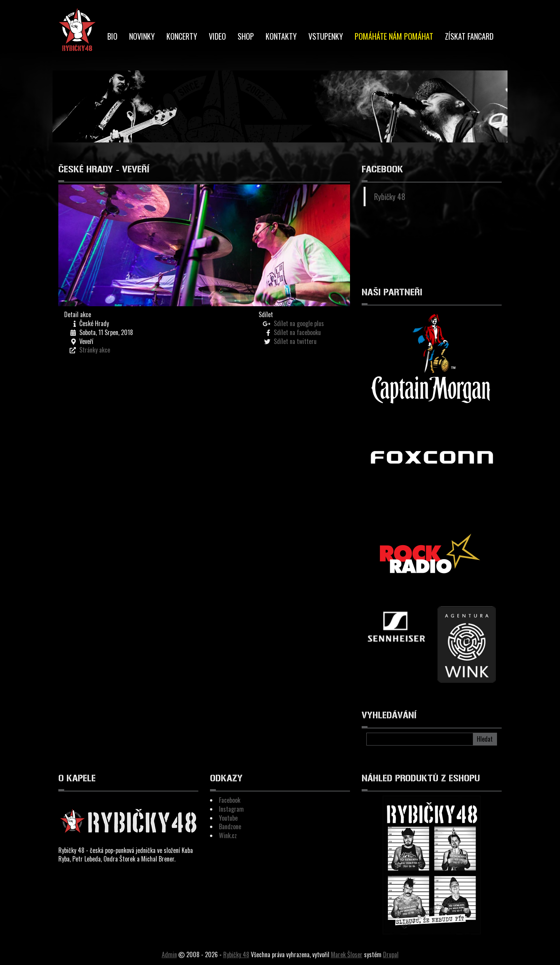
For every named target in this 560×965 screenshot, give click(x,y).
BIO (112, 36)
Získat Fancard (469, 36)
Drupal (391, 954)
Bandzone (230, 826)
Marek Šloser (347, 954)
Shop (246, 36)
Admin (169, 954)
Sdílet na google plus (299, 323)
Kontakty (281, 36)
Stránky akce (95, 350)
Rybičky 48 (390, 197)
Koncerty (182, 36)
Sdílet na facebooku (297, 332)
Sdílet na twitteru (295, 341)
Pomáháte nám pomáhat (394, 36)
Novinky (142, 36)
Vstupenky (326, 36)
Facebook (230, 800)
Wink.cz (228, 835)
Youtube (228, 818)
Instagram (231, 809)
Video (217, 36)
